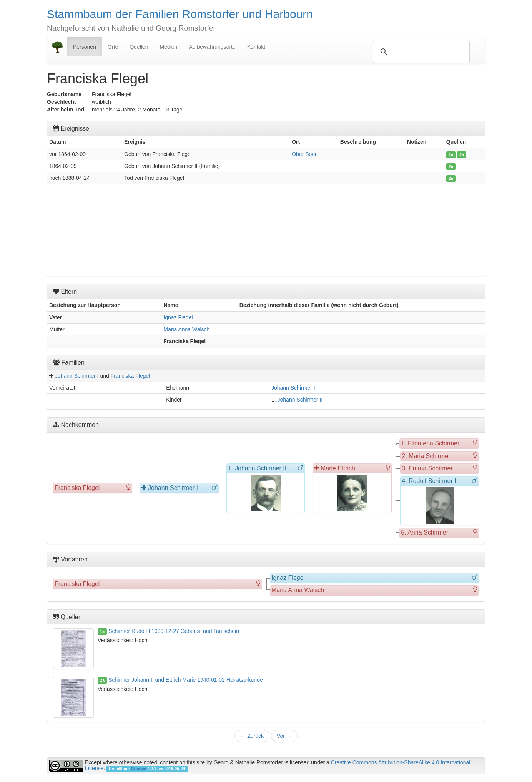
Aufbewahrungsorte (212, 47)
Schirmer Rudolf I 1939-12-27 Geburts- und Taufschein (174, 631)
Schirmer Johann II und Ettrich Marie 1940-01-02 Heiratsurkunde (186, 680)
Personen (85, 47)
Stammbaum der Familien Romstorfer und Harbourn (180, 14)
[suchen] (420, 52)
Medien (168, 47)
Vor (284, 736)
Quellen (139, 47)
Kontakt (256, 47)
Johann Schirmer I (77, 376)
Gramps (139, 769)
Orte (113, 47)
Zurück (252, 736)
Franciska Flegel (131, 376)
